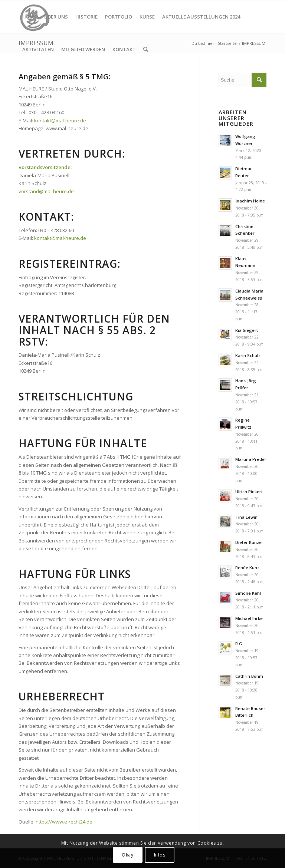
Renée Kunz (247, 567)
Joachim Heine (250, 201)
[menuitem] (30, 17)
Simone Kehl (248, 593)
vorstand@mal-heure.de (46, 191)
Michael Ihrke (249, 618)
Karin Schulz (248, 355)
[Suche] (146, 49)
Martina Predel (250, 459)
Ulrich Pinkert (249, 491)
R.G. (239, 643)
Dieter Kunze (248, 542)
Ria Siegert (247, 330)
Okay (127, 855)
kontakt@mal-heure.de (60, 121)
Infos (160, 855)
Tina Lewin (246, 517)
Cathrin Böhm (249, 676)
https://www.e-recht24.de (64, 822)
